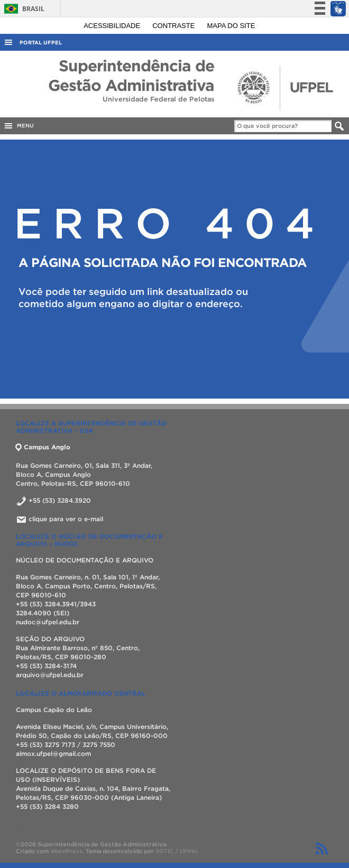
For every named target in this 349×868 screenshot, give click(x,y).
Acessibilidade (113, 26)
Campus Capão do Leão (54, 710)
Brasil (22, 9)
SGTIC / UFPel (176, 851)
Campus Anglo (43, 447)
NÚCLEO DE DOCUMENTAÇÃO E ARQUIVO (86, 560)
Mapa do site (231, 26)
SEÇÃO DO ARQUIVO (50, 639)
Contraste (174, 26)
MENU (19, 126)
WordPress (66, 851)
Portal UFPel (41, 43)
